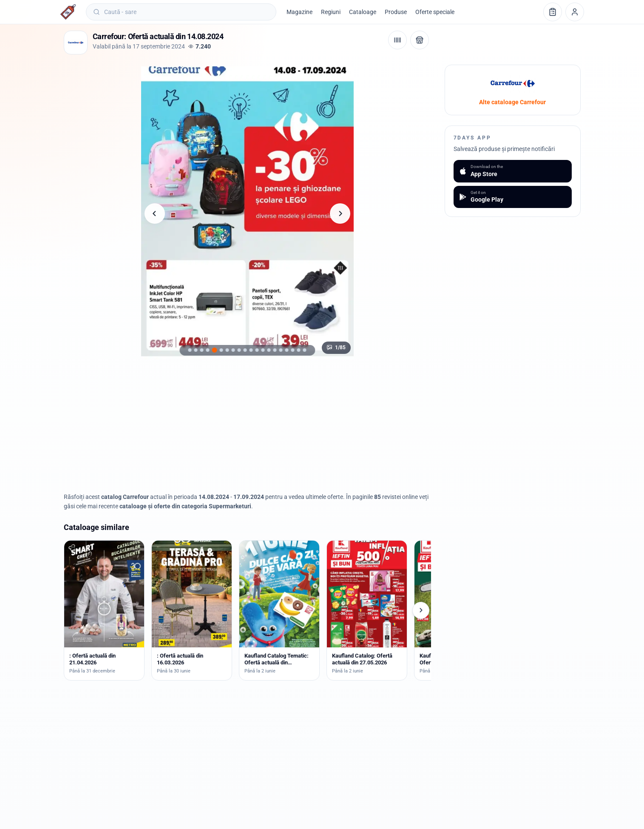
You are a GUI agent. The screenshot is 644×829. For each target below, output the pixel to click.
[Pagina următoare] (340, 214)
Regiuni (331, 12)
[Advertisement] (247, 426)
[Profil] (575, 12)
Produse (396, 12)
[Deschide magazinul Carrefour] (420, 40)
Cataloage (363, 12)
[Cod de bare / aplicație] (397, 40)
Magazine (299, 12)
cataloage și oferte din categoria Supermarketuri (185, 506)
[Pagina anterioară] (155, 214)
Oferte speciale (435, 12)
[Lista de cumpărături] (553, 12)
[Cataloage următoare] (421, 610)
